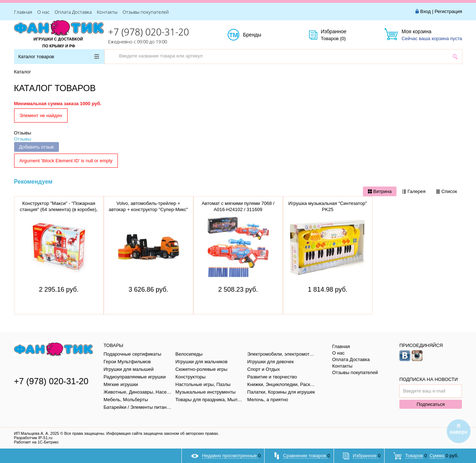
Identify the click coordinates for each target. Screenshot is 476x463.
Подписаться (431, 404)
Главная (23, 12)
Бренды (260, 35)
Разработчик (33, 438)
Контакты (107, 12)
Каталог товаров (59, 57)
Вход (425, 11)
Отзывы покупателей (146, 12)
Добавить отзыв (37, 147)
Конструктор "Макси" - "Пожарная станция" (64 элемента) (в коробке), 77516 (59, 209)
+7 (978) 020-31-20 (149, 32)
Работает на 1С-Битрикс (37, 442)
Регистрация (449, 11)
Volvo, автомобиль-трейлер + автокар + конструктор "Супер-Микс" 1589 (149, 209)
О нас (43, 12)
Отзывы (23, 133)
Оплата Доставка (73, 12)
